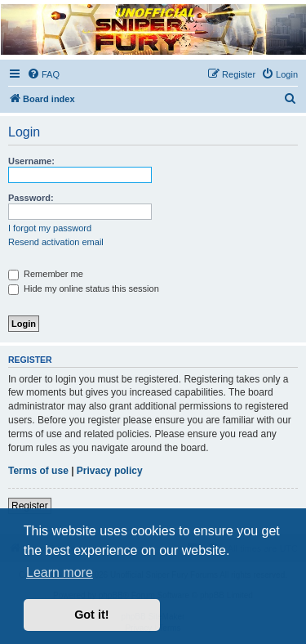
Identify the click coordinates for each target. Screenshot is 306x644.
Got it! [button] (91, 615)
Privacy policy (110, 471)
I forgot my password (50, 228)
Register (30, 506)
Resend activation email (56, 242)
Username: (31, 161)
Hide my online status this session (84, 288)
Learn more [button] (60, 572)
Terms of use (38, 471)
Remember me (46, 274)
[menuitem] (43, 74)
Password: (31, 198)
